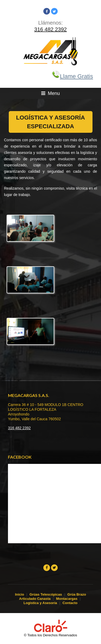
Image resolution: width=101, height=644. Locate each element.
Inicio (19, 594)
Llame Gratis (72, 76)
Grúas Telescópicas (46, 594)
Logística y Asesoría (40, 603)
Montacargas (67, 599)
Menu (50, 93)
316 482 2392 (50, 29)
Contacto (70, 603)
